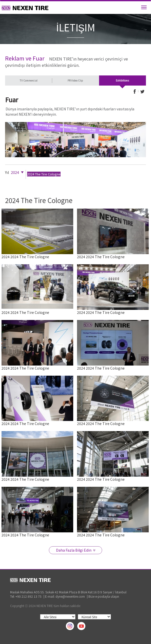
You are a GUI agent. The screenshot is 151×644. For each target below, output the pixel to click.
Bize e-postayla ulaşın (104, 596)
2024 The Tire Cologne (44, 174)
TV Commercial (29, 80)
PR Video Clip (75, 80)
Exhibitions (122, 80)
